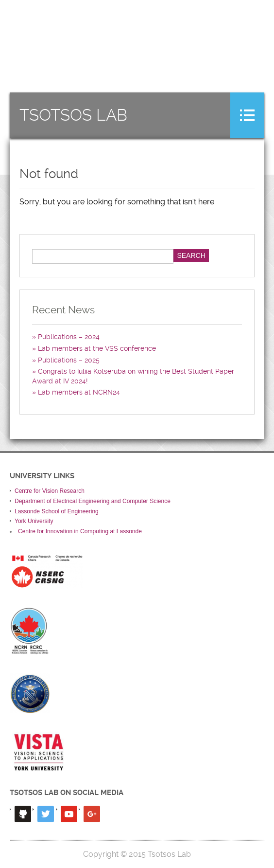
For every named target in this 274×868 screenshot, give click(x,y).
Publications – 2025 (69, 360)
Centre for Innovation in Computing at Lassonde (80, 531)
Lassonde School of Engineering (57, 511)
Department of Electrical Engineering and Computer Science (93, 501)
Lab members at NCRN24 (79, 392)
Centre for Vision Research (50, 491)
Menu (247, 115)
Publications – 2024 (69, 337)
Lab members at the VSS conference (97, 348)
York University (34, 521)
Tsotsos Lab (73, 115)
